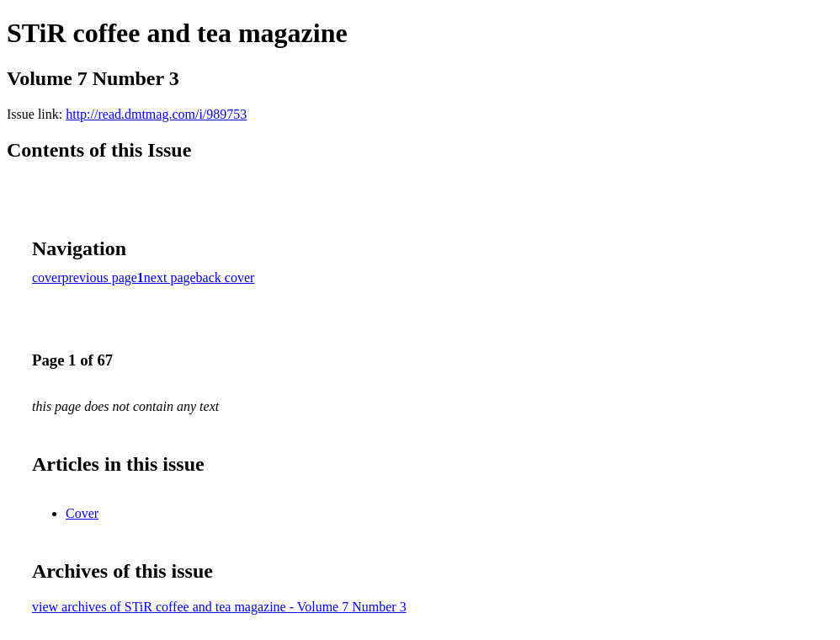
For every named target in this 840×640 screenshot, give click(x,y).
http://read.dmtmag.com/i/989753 (156, 114)
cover (47, 277)
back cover (226, 277)
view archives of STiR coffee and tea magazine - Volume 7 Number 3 (219, 607)
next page (170, 277)
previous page (100, 277)
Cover (82, 513)
